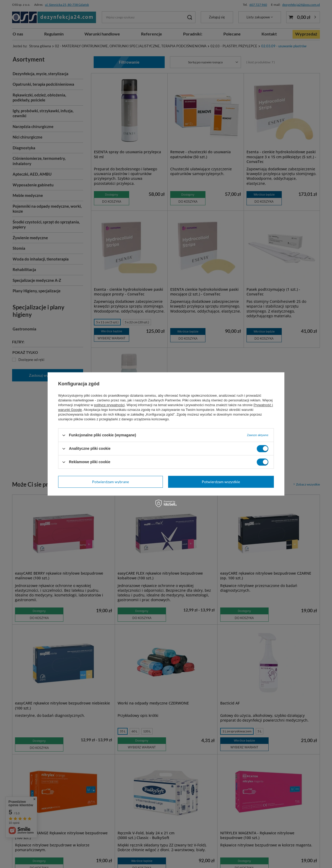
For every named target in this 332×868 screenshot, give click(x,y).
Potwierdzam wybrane (110, 482)
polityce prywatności (109, 405)
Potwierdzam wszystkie (221, 482)
